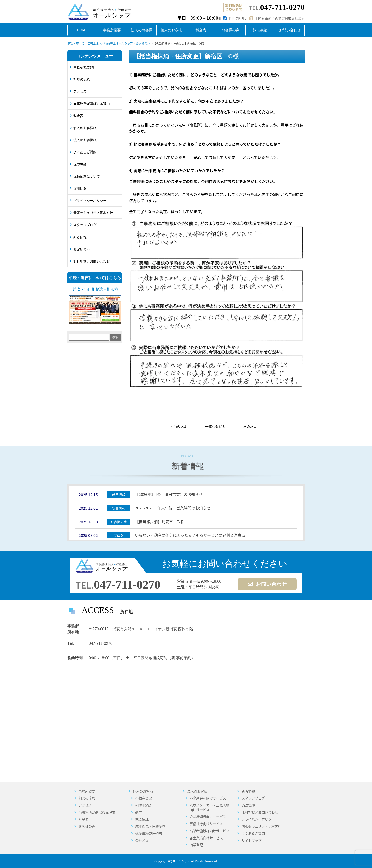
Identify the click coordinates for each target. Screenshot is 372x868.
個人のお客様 (143, 791)
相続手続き (144, 805)
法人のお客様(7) (85, 140)
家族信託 (142, 819)
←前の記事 (179, 426)
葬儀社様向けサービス (206, 824)
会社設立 (142, 841)
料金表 (78, 116)
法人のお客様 (197, 791)
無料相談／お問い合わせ (92, 261)
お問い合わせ (267, 584)
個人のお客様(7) (85, 128)
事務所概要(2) (84, 67)
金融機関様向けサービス (208, 817)
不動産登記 (144, 798)
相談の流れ (82, 79)
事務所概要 (87, 791)
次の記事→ (252, 426)
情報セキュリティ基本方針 (93, 213)
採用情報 (80, 188)
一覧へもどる (215, 426)
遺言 (139, 812)
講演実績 (80, 164)
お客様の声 (82, 249)
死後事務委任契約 (149, 834)
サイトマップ (251, 841)
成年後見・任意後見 (150, 826)
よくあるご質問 (85, 152)
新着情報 (80, 237)
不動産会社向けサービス (208, 798)
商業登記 (196, 845)
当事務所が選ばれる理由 (92, 104)
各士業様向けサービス (206, 838)
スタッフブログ (85, 225)
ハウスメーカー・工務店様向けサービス (209, 807)
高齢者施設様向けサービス (209, 831)
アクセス (80, 91)
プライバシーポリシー (90, 200)
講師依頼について (87, 176)
